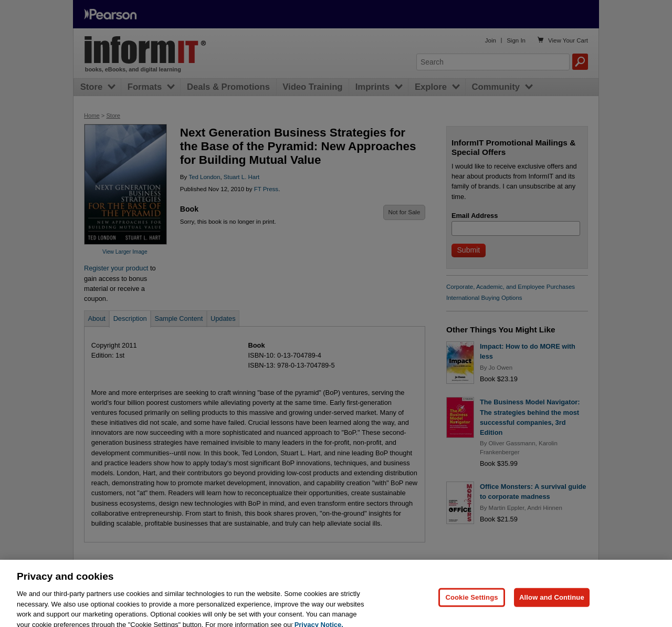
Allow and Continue (552, 609)
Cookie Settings (471, 609)
